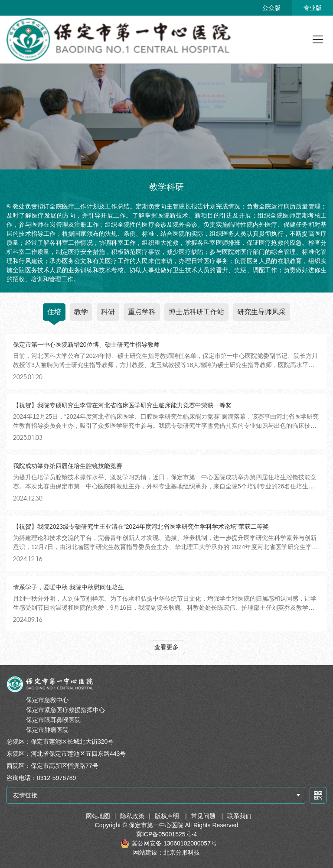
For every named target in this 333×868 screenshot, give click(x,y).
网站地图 (98, 816)
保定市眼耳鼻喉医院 (53, 720)
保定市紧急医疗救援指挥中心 (65, 710)
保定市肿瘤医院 (47, 730)
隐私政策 (132, 816)
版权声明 (168, 816)
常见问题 (204, 816)
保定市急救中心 (47, 700)
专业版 (313, 8)
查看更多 (166, 647)
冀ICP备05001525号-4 (166, 834)
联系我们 (239, 816)
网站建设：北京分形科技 (166, 852)
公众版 (271, 8)
